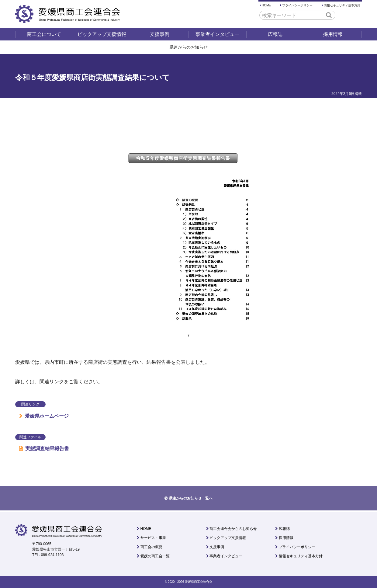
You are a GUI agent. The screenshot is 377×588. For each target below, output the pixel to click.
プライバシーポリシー (297, 5)
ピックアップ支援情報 (102, 34)
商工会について (44, 34)
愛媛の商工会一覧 (155, 556)
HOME (266, 5)
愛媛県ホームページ (44, 416)
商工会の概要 (151, 547)
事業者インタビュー (217, 34)
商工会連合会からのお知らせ (233, 529)
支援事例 (160, 34)
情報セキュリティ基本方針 (342, 5)
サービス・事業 (153, 538)
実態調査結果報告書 (44, 449)
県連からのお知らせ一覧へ (191, 498)
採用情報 (333, 34)
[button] (329, 15)
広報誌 (275, 34)
